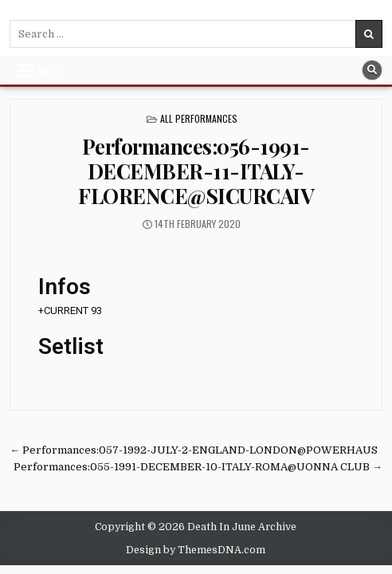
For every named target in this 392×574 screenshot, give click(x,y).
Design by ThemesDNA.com (196, 550)
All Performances (199, 118)
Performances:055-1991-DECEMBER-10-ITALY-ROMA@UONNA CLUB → (198, 467)
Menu (50, 70)
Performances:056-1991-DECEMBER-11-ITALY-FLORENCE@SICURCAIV (196, 171)
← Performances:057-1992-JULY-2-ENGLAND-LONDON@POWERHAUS (194, 450)
